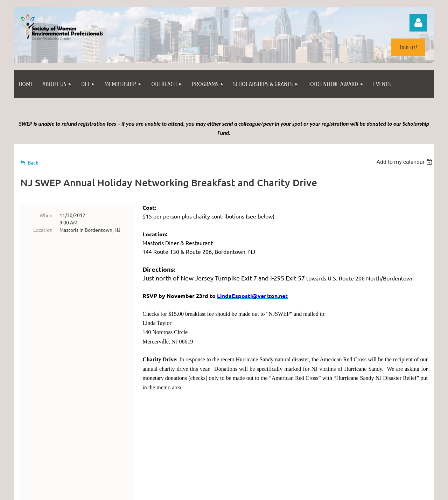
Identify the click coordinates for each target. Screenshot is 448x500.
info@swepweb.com (243, 446)
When (46, 215)
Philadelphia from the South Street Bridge (98, 468)
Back (33, 163)
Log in (418, 23)
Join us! (408, 47)
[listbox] (405, 162)
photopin (231, 468)
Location (43, 230)
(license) (251, 468)
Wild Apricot (351, 491)
